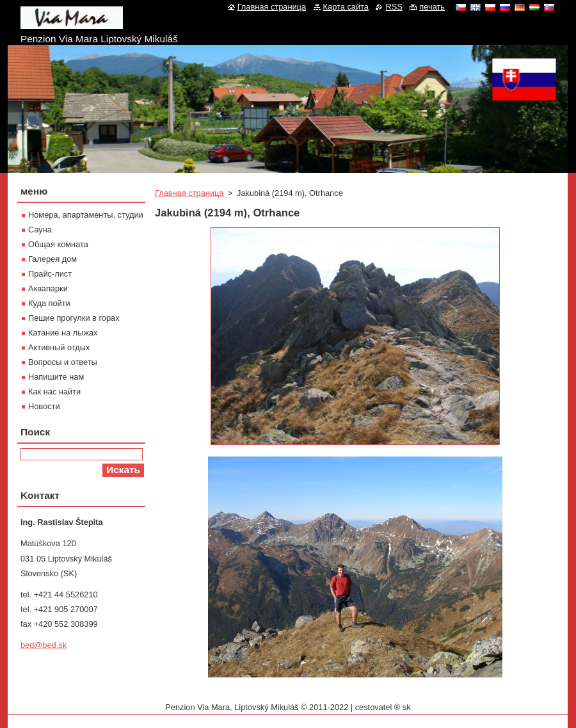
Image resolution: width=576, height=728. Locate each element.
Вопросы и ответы (63, 362)
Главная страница (189, 193)
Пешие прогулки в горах (74, 318)
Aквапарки (48, 288)
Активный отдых (59, 347)
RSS (394, 7)
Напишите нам (56, 377)
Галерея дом (52, 259)
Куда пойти (49, 303)
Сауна (40, 230)
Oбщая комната (58, 244)
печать (432, 7)
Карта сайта (346, 7)
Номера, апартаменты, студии (86, 215)
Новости (44, 406)
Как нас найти (54, 392)
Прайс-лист (50, 274)
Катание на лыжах (63, 333)
